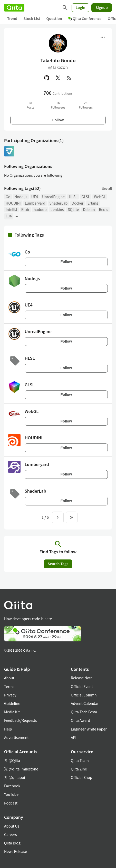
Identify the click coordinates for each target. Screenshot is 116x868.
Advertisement (16, 737)
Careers (10, 834)
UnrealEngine (53, 197)
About (9, 678)
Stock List (32, 18)
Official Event (82, 686)
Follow (58, 120)
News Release (16, 851)
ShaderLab (58, 203)
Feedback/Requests (21, 720)
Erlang (93, 203)
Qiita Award (80, 720)
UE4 (35, 197)
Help (8, 729)
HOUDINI (13, 203)
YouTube (11, 794)
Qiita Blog (12, 843)
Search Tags (58, 564)
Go (8, 197)
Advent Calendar (85, 703)
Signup (102, 7)
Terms (9, 686)
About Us (12, 826)
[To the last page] (72, 517)
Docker (78, 203)
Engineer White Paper (89, 729)
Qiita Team (80, 760)
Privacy (10, 695)
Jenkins (57, 209)
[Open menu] (103, 37)
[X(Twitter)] (58, 78)
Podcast (11, 803)
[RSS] (69, 78)
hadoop (40, 209)
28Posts (30, 105)
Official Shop (81, 777)
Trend (12, 18)
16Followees (58, 105)
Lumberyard (35, 203)
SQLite (73, 209)
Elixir (25, 209)
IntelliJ (11, 209)
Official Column (84, 695)
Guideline (12, 703)
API (74, 737)
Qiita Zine (79, 769)
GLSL (86, 197)
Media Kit (12, 712)
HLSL (73, 197)
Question (54, 18)
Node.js (21, 197)
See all (107, 188)
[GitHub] (47, 78)
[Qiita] (14, 8)
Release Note (82, 678)
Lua (9, 216)
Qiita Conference (85, 18)
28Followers (86, 105)
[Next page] (58, 517)
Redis (104, 209)
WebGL (100, 197)
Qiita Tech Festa (84, 712)
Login (81, 7)
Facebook (12, 786)
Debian (89, 209)
